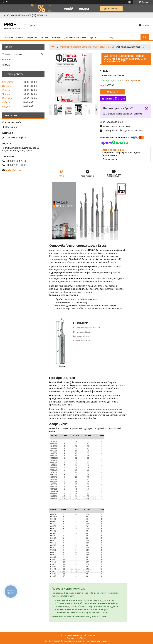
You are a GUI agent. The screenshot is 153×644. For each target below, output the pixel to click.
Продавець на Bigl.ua (76, 638)
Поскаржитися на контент (73, 641)
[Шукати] (145, 37)
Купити (114, 92)
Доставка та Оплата (75, 37)
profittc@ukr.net (13, 170)
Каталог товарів (25, 37)
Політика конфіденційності (98, 641)
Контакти (57, 37)
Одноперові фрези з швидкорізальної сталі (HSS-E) (87, 47)
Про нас (44, 37)
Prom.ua (91, 635)
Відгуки (6, 65)
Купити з (115, 99)
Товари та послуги (12, 54)
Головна (9, 37)
